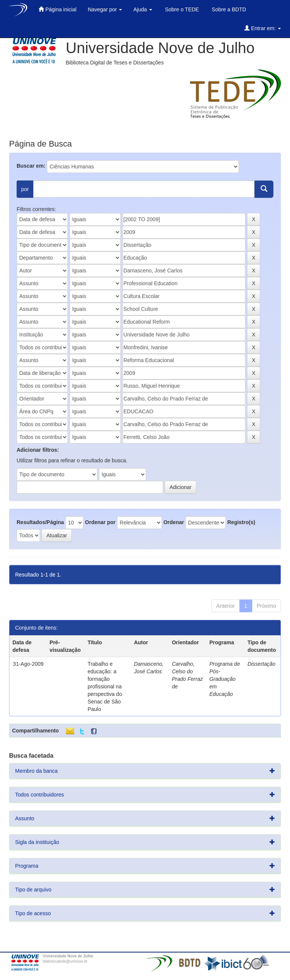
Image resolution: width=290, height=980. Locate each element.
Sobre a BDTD (228, 9)
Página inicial (57, 9)
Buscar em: (31, 166)
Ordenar (174, 522)
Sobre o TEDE (181, 9)
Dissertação (261, 664)
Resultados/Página (40, 522)
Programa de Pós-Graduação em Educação (225, 679)
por (25, 189)
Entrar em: (263, 28)
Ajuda (143, 9)
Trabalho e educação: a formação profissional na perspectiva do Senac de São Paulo (105, 686)
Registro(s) (241, 522)
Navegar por (105, 9)
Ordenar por (100, 522)
